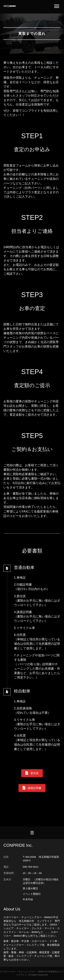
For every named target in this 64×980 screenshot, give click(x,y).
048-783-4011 (31, 867)
